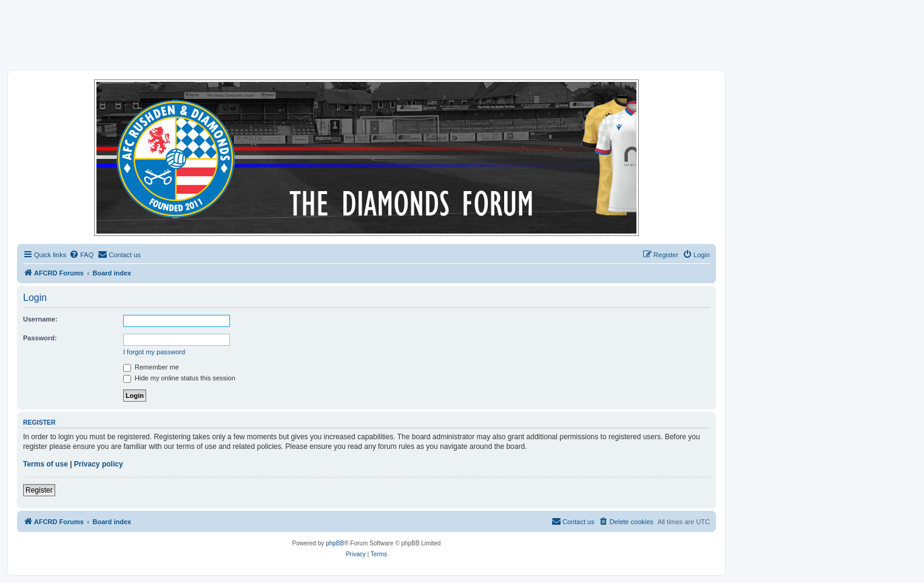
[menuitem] (81, 255)
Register (39, 490)
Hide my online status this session (179, 378)
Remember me (151, 367)
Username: (40, 319)
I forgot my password (154, 352)
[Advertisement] (462, 35)
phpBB (335, 543)
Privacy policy (99, 464)
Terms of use (46, 464)
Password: (40, 338)
